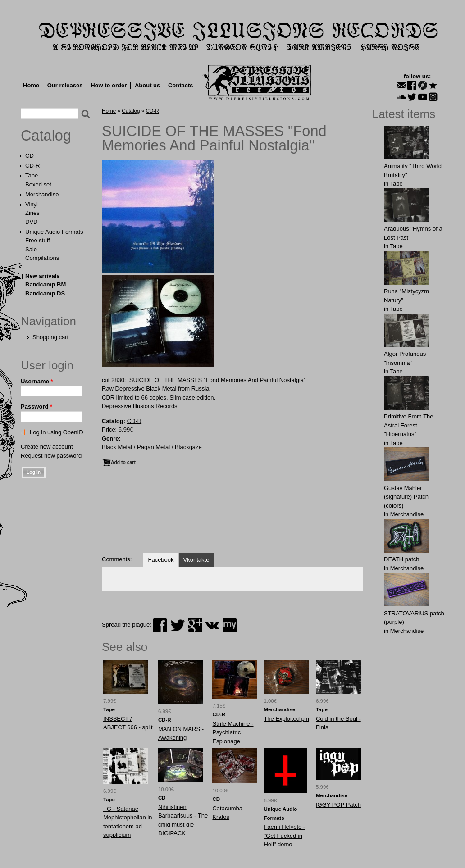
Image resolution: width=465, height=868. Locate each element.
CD (30, 156)
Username (37, 381)
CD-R (33, 166)
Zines (32, 213)
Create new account (47, 447)
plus (195, 625)
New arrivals (43, 276)
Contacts (181, 85)
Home (31, 85)
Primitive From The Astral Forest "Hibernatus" (409, 425)
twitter (178, 625)
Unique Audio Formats (54, 232)
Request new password (51, 456)
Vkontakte (196, 560)
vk (212, 625)
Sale (31, 249)
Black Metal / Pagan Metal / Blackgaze (152, 447)
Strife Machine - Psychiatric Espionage (233, 732)
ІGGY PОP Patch (338, 805)
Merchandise (42, 194)
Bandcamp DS (45, 293)
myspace (230, 625)
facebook (160, 625)
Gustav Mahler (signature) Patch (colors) (406, 497)
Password (36, 407)
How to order (109, 85)
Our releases (65, 85)
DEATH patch (402, 559)
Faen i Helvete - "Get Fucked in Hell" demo (284, 836)
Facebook (161, 560)
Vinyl (32, 204)
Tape (32, 175)
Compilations (42, 258)
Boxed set (38, 184)
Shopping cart (50, 337)
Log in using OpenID (57, 432)
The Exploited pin (286, 719)
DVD (31, 222)
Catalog (46, 136)
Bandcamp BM (46, 284)
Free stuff (38, 240)
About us (147, 85)
